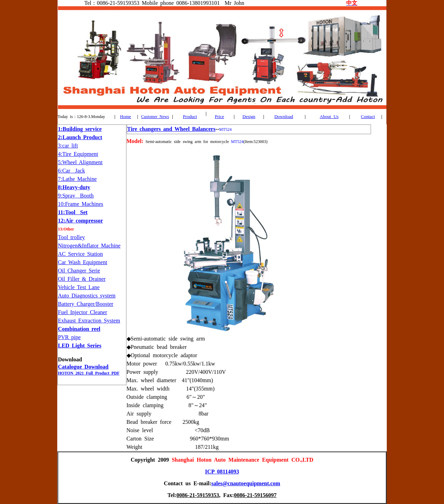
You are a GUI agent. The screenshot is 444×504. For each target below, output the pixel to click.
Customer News (155, 117)
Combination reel (79, 329)
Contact (368, 116)
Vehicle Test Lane (79, 287)
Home (126, 116)
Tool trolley (71, 237)
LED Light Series (80, 346)
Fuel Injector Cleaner (83, 312)
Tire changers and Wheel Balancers (172, 129)
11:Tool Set (73, 212)
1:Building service (80, 129)
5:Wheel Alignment (80, 162)
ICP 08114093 (222, 472)
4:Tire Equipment (78, 154)
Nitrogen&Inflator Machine (89, 246)
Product (190, 116)
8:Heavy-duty (74, 187)
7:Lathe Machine (77, 179)
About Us (329, 116)
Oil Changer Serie (79, 271)
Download (284, 116)
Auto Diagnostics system (87, 296)
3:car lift (68, 146)
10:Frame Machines (81, 204)
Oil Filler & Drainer (82, 279)
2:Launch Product (80, 137)
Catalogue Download (83, 367)
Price (219, 116)
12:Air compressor (80, 221)
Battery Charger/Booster (86, 304)
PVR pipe (69, 337)
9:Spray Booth (76, 196)
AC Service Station (80, 254)
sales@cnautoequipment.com (246, 483)
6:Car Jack (71, 171)
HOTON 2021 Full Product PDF (89, 373)
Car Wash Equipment (83, 262)
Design (249, 116)
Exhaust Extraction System (89, 321)
